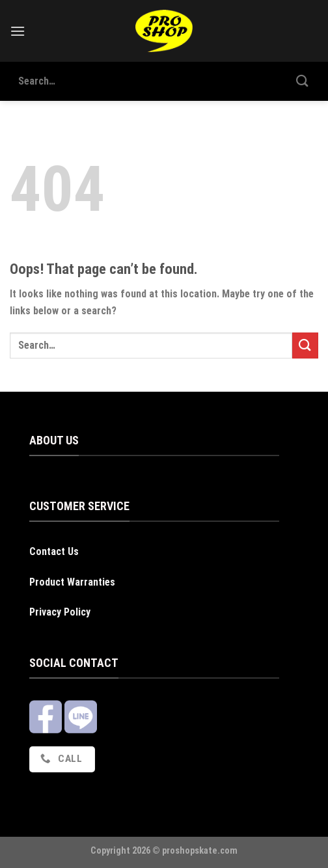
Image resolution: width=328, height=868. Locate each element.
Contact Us (54, 551)
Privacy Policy (60, 612)
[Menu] (18, 31)
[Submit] (303, 81)
